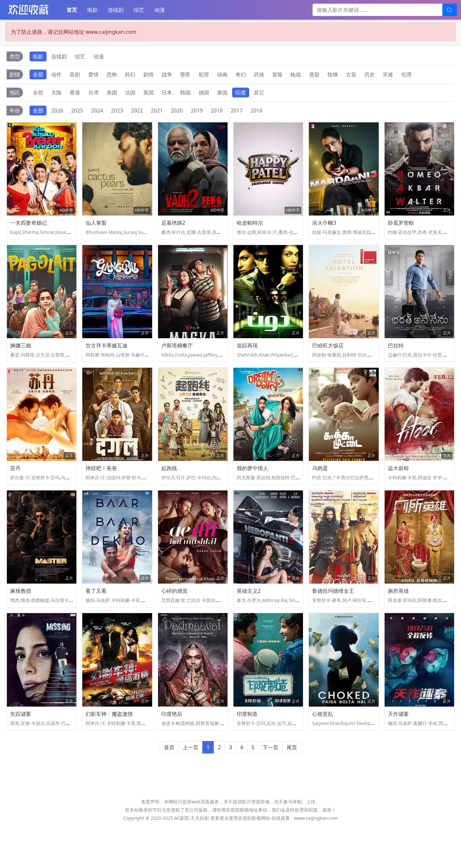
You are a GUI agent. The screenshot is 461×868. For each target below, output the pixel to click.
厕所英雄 (398, 624)
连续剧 (116, 10)
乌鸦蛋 (320, 493)
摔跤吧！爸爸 (101, 493)
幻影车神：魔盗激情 (109, 755)
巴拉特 (396, 362)
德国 (204, 93)
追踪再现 (247, 362)
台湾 (93, 93)
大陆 (56, 93)
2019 (197, 111)
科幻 (130, 74)
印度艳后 (172, 755)
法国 (130, 93)
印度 (241, 93)
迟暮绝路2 (173, 231)
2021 (157, 111)
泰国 (222, 93)
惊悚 (333, 74)
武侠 (259, 74)
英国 (149, 93)
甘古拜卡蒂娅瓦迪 (107, 362)
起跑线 (169, 493)
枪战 (296, 74)
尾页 (292, 789)
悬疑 (314, 74)
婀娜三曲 (21, 362)
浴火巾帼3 (324, 231)
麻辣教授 (21, 624)
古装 (351, 74)
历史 (370, 74)
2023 (117, 111)
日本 (167, 93)
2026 (57, 111)
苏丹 (15, 493)
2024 (97, 111)
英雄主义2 (249, 624)
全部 (38, 74)
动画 (222, 74)
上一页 (190, 789)
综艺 (139, 10)
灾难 (388, 74)
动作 (56, 74)
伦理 (406, 74)
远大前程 (398, 493)
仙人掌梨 (96, 231)
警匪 (185, 74)
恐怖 (112, 74)
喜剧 (75, 74)
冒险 (277, 74)
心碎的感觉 (174, 624)
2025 (77, 111)
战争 (167, 74)
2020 (177, 111)
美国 (112, 93)
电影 (92, 10)
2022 (137, 111)
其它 (259, 93)
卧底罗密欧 (401, 231)
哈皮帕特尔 (250, 231)
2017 (237, 111)
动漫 (160, 10)
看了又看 (96, 624)
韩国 (185, 93)
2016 (257, 111)
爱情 (93, 74)
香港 (75, 93)
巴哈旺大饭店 (328, 362)
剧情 (149, 74)
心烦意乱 (323, 755)
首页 (72, 10)
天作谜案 (398, 755)
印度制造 (247, 755)
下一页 (271, 789)
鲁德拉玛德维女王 (333, 624)
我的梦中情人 (252, 493)
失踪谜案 (21, 755)
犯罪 (204, 74)
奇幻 (241, 74)
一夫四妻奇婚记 (29, 231)
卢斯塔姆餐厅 (177, 362)
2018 (217, 111)
